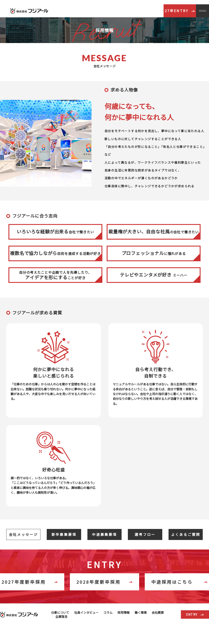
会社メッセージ (23, 534)
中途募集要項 (104, 534)
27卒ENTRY (180, 11)
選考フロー (145, 534)
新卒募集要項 (64, 534)
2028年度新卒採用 (104, 582)
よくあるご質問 (186, 534)
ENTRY (195, 614)
